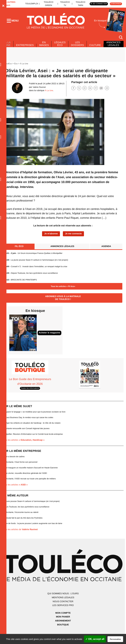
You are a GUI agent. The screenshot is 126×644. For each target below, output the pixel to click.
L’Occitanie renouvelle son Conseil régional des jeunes (28, 434)
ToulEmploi (31, 4)
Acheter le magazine (50, 338)
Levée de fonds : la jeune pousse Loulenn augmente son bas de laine (34, 529)
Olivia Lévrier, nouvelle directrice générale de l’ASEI (26, 479)
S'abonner (115, 4)
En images (46, 48)
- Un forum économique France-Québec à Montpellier (35, 258)
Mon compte (63, 619)
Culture (100, 49)
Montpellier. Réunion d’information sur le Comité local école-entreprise (35, 440)
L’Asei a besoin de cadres (14, 462)
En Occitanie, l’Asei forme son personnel (21, 468)
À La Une (8, 46)
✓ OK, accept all (95, 639)
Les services (63, 611)
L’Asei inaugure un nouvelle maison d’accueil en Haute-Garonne (32, 473)
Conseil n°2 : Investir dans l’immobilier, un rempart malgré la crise (38, 271)
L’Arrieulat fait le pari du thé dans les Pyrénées (24, 524)
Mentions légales (63, 604)
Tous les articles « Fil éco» (63, 291)
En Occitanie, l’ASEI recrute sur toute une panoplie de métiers (31, 484)
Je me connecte (74, 238)
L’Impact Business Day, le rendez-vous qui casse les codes (30, 423)
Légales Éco (63, 48)
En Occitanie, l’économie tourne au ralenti (22, 518)
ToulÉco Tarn (78, 4)
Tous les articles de (21, 535)
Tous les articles (25, 446)
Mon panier (63, 623)
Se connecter (98, 4)
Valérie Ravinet (39, 91)
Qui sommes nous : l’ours (63, 600)
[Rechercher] (121, 38)
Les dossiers (81, 48)
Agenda (106, 251)
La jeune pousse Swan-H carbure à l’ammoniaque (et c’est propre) (38, 265)
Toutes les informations (30, 394)
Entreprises (26, 49)
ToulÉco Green (48, 4)
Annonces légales (62, 251)
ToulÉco (9, 68)
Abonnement (63, 627)
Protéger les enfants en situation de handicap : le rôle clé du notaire (33, 428)
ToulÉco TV (63, 4)
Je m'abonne (50, 238)
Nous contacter (63, 608)
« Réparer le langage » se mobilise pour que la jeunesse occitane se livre (36, 417)
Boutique (63, 631)
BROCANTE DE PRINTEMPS (21, 285)
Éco (16, 68)
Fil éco (19, 251)
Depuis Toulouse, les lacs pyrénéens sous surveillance (32, 278)
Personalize (115, 639)
